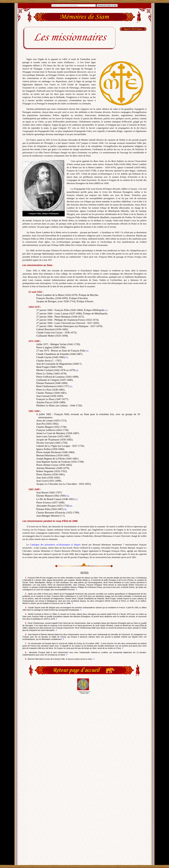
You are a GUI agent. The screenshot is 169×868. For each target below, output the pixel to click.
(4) (77, 370)
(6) (68, 496)
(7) (76, 499)
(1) (106, 310)
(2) (87, 351)
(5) (71, 386)
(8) (71, 506)
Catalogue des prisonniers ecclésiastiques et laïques (55, 545)
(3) (67, 357)
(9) (65, 509)
